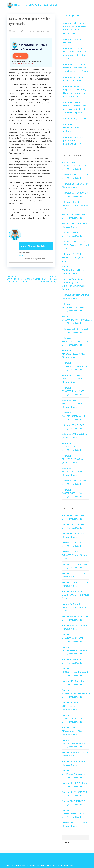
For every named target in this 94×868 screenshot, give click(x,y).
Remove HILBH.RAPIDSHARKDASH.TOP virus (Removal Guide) (76, 366)
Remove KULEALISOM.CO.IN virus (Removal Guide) (73, 472)
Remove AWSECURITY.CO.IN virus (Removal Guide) (73, 270)
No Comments (47, 31)
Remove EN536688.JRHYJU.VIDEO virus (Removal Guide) (73, 391)
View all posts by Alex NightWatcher (33, 259)
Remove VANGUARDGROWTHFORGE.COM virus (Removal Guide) (77, 320)
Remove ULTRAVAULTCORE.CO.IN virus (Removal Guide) (73, 447)
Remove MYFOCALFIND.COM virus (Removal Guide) (74, 354)
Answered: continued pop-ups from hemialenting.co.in (73, 140)
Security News (69, 162)
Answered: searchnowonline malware (71, 128)
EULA (18, 63)
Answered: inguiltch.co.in (75, 118)
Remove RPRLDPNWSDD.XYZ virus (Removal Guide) (74, 459)
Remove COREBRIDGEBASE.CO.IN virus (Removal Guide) (73, 493)
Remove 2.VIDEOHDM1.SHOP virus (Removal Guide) (45, 279)
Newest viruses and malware (36, 5)
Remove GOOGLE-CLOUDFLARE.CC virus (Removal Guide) (72, 379)
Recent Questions (73, 16)
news (38, 31)
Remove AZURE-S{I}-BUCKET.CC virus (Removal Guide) (74, 257)
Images (71, 865)
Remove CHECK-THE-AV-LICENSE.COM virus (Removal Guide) (75, 245)
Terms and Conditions (24, 860)
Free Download (21, 56)
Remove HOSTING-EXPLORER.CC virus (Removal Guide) (75, 205)
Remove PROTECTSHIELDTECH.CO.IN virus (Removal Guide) (75, 341)
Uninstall (30, 63)
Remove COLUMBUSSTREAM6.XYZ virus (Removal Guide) (74, 416)
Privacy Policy (24, 63)
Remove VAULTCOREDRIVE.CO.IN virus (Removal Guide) (73, 307)
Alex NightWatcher (29, 31)
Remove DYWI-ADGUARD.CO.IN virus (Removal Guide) (72, 404)
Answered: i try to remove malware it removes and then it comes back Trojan (76, 68)
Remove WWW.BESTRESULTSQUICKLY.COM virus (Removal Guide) (23, 279)
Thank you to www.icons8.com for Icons (50, 865)
